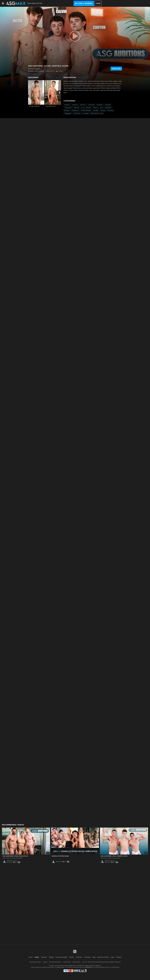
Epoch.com (39, 967)
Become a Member (84, 3)
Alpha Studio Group (97, 113)
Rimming (110, 110)
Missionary (77, 113)
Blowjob (67, 110)
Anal (101, 108)
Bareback (108, 108)
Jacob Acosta (34, 106)
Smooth (88, 108)
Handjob (96, 110)
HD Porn (83, 105)
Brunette (100, 105)
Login (98, 3)
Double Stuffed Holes (60, 856)
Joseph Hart (110, 858)
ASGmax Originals (12, 861)
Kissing (103, 110)
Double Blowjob (86, 110)
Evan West (13, 858)
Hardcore (75, 105)
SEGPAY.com (89, 967)
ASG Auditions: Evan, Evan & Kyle (15, 856)
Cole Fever (104, 858)
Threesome (68, 108)
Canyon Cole (51, 106)
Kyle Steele (19, 858)
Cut (82, 108)
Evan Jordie (6, 858)
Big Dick (77, 108)
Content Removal (115, 967)
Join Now (116, 69)
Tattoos (95, 108)
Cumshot (86, 113)
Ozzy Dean (117, 858)
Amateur (67, 105)
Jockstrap (108, 105)
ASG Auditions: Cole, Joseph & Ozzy (114, 856)
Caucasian (91, 105)
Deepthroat (75, 110)
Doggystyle (68, 113)
